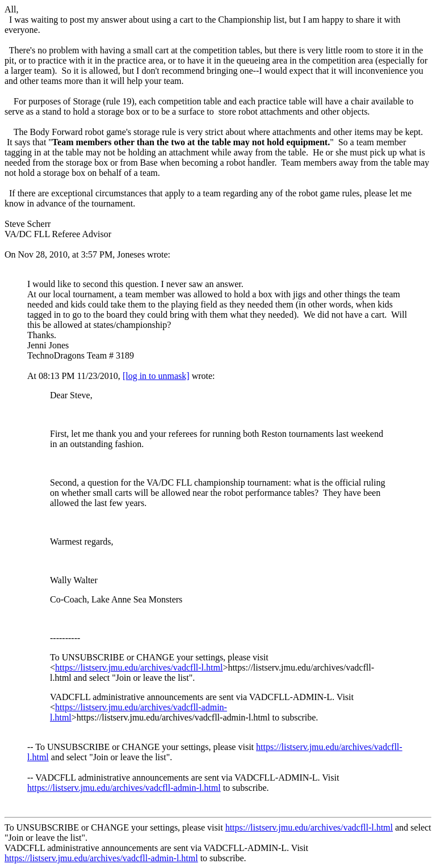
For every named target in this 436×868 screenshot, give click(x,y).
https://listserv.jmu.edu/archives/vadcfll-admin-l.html (124, 788)
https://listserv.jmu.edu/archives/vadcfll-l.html (139, 667)
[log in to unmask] (156, 376)
